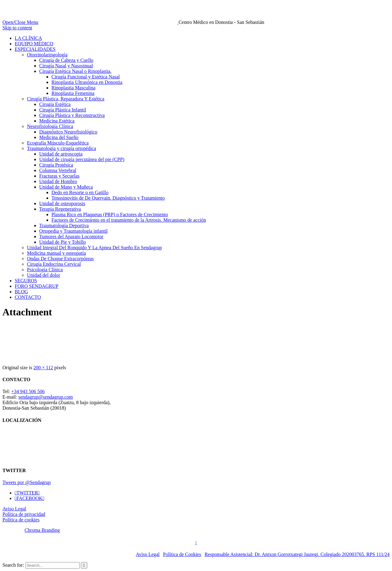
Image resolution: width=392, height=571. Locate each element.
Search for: (13, 565)
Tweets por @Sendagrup (27, 482)
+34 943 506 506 (28, 391)
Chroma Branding (42, 530)
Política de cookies (21, 520)
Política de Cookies (182, 554)
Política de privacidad (24, 514)
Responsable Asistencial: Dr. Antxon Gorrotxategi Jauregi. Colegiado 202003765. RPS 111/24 (297, 554)
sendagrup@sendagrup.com (46, 397)
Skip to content (17, 28)
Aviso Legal (14, 509)
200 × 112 (43, 368)
